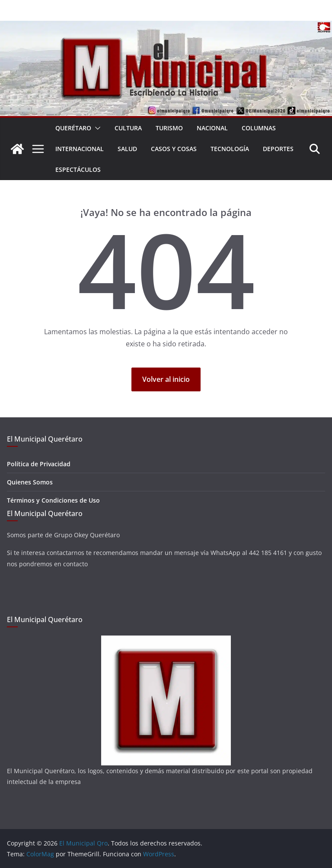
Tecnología (230, 149)
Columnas (259, 128)
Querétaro (73, 128)
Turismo (169, 128)
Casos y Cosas (174, 149)
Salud (127, 149)
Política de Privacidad (39, 464)
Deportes (278, 149)
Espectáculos (78, 169)
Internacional (80, 149)
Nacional (212, 128)
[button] (96, 128)
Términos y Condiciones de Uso (53, 500)
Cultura (128, 128)
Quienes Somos (30, 482)
